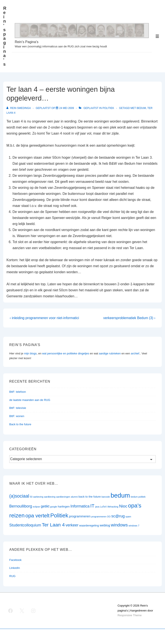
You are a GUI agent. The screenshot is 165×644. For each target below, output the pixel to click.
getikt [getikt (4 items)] (45, 506)
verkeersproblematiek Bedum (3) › (129, 318)
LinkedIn (15, 568)
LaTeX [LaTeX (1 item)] (103, 507)
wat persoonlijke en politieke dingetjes (65, 353)
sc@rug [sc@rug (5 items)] (118, 516)
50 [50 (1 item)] (31, 497)
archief (135, 353)
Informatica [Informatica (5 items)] (80, 506)
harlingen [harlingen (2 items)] (64, 507)
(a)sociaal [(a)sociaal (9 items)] (19, 496)
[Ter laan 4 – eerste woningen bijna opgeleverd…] (67, 108)
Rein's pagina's (5, 36)
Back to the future (20, 424)
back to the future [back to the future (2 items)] (90, 497)
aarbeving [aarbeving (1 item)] (38, 497)
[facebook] (11, 611)
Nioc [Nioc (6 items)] (123, 506)
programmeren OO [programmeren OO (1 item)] (101, 517)
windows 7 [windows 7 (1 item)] (134, 526)
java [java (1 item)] (97, 507)
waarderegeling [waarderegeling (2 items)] (89, 525)
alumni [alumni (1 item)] (74, 497)
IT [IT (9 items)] (92, 506)
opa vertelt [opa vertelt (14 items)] (37, 516)
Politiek (108, 108)
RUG (12, 576)
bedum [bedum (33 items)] (120, 495)
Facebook (15, 560)
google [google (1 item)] (54, 507)
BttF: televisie (18, 408)
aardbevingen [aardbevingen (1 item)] (63, 497)
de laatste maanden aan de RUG (30, 400)
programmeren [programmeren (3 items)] (80, 516)
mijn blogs (30, 353)
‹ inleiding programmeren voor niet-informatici (44, 318)
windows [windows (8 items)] (119, 525)
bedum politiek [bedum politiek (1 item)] (138, 497)
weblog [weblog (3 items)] (105, 525)
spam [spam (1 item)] (128, 517)
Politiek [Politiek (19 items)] (59, 515)
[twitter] (22, 611)
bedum (141, 108)
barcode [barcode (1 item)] (106, 497)
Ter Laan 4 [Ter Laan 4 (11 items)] (53, 525)
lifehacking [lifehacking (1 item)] (113, 507)
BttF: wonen (17, 416)
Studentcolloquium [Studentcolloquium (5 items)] (25, 525)
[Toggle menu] (157, 36)
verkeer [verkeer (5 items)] (72, 525)
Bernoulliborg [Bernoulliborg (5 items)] (21, 506)
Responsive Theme (130, 615)
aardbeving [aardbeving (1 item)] (50, 497)
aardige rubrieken (110, 353)
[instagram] (33, 611)
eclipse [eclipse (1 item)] (36, 507)
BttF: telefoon (18, 392)
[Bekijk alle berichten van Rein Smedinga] (19, 108)
